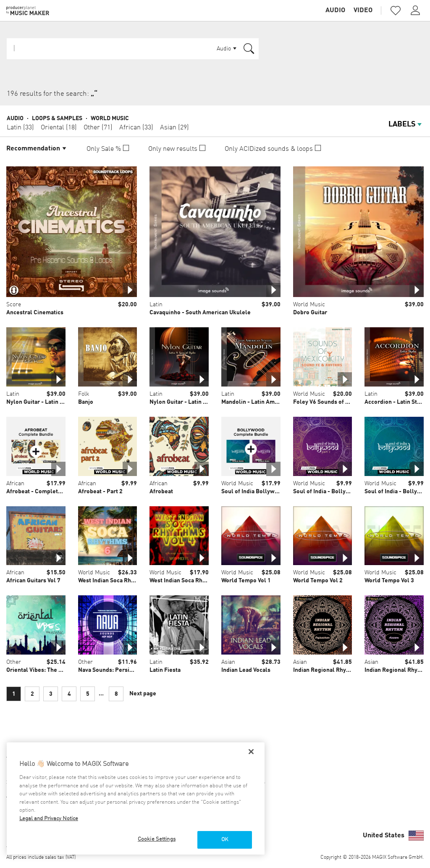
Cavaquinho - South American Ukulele (200, 313)
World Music (110, 118)
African (15, 484)
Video (363, 11)
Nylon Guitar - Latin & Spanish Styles (198, 402)
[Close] (251, 752)
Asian (228, 662)
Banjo (86, 402)
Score (14, 305)
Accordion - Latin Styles (396, 402)
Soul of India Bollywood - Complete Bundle (279, 492)
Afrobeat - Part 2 (100, 492)
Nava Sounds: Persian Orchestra (121, 670)
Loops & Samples (57, 118)
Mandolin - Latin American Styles (265, 402)
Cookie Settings (157, 839)
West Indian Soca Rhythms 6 (115, 581)
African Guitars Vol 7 (33, 581)
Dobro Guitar (310, 313)
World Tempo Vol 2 (318, 581)
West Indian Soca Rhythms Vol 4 (191, 581)
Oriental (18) (59, 128)
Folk (84, 394)
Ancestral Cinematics (35, 313)
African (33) (136, 128)
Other (14, 662)
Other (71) (98, 128)
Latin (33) (20, 128)
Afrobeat (161, 492)
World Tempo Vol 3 (389, 581)
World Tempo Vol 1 (246, 581)
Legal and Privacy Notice (49, 819)
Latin (156, 305)
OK (225, 840)
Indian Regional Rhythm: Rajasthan (339, 670)
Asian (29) (174, 128)
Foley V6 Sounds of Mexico (329, 402)
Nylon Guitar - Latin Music (41, 402)
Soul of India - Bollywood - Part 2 (337, 492)
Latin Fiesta (165, 670)
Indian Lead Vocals (246, 670)
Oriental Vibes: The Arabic (41, 670)
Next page (143, 694)
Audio (335, 11)
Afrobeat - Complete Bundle (44, 492)
